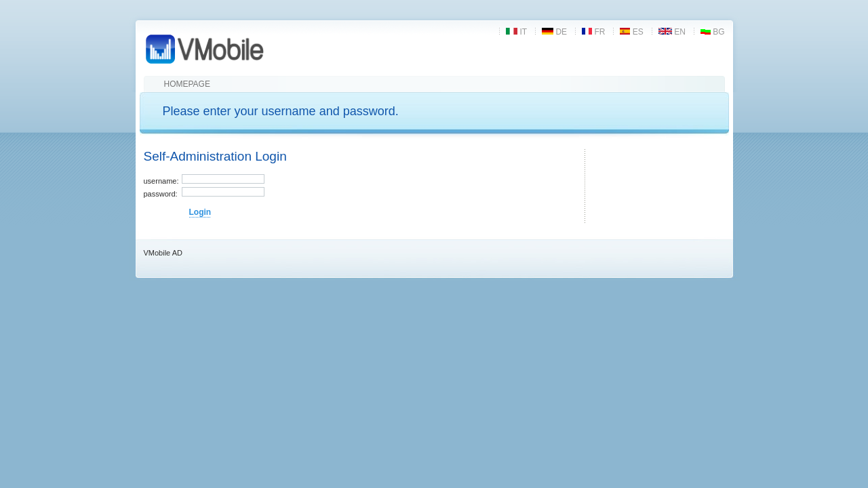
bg (713, 32)
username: (161, 181)
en (672, 32)
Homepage (187, 84)
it (516, 32)
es (631, 32)
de (554, 32)
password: (161, 194)
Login (200, 212)
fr (593, 32)
